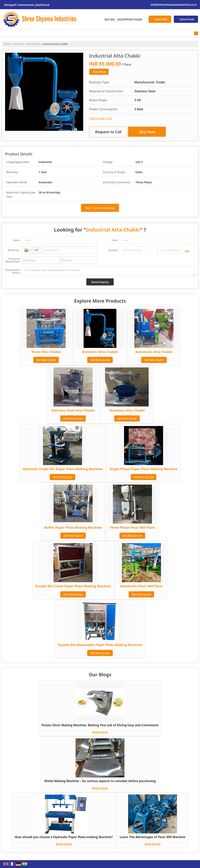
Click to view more (101, 118)
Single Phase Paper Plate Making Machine (144, 469)
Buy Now (99, 72)
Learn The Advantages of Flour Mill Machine (153, 837)
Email (115, 240)
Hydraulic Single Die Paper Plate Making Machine (62, 469)
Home (7, 44)
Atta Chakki (33, 44)
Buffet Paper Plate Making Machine (73, 527)
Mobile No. (14, 250)
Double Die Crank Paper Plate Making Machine (73, 586)
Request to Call (108, 132)
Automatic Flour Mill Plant (141, 586)
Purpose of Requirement (13, 260)
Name (16, 240)
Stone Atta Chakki (46, 352)
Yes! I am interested (100, 208)
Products (19, 44)
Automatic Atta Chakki (154, 352)
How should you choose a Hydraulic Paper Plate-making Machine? (64, 837)
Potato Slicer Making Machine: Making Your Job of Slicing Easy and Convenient (100, 725)
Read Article (100, 732)
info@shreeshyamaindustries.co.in (174, 5)
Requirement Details (13, 271)
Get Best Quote (46, 360)
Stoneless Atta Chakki (127, 410)
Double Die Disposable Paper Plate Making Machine (100, 645)
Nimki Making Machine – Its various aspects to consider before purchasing (100, 781)
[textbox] (171, 250)
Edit (187, 251)
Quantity (113, 250)
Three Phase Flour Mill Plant (132, 527)
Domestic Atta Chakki (100, 352)
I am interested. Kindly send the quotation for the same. (108, 271)
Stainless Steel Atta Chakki (73, 410)
